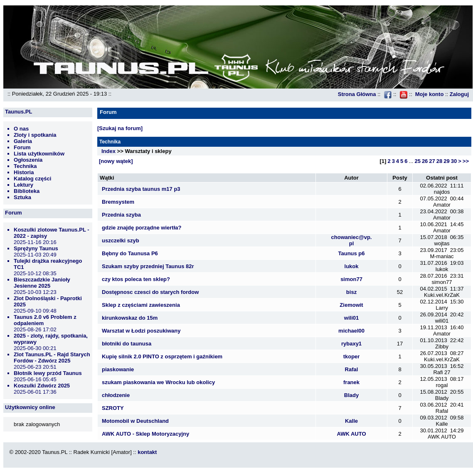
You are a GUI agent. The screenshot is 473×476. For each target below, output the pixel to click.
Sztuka (22, 197)
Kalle (351, 421)
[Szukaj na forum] (120, 128)
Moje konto (430, 94)
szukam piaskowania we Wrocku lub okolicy (158, 382)
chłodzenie (116, 395)
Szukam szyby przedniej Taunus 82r (148, 266)
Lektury (23, 185)
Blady (351, 395)
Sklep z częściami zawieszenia (141, 305)
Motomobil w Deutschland (135, 421)
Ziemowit (351, 305)
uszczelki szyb (121, 240)
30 (454, 161)
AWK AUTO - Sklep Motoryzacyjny (145, 434)
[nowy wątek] (116, 161)
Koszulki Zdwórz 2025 (42, 386)
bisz (351, 292)
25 (417, 161)
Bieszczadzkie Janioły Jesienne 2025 (42, 283)
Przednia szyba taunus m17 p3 (141, 189)
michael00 (351, 331)
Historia (24, 172)
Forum (22, 147)
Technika (25, 166)
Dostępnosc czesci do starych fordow (150, 292)
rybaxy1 (351, 344)
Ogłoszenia (28, 160)
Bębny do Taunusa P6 (130, 253)
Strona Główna (357, 94)
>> (466, 161)
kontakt (147, 452)
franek (351, 382)
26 (425, 161)
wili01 (351, 318)
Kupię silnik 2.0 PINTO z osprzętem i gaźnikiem (162, 356)
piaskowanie (118, 369)
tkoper (352, 356)
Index (108, 151)
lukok (352, 266)
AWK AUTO (351, 434)
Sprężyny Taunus (36, 248)
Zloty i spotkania (35, 135)
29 (446, 161)
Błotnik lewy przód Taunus (48, 373)
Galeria (23, 141)
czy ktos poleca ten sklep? (136, 279)
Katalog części (32, 179)
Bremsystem (118, 202)
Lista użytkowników (39, 154)
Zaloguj (459, 94)
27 (432, 161)
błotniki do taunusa (127, 344)
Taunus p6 (351, 253)
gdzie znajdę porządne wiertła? (142, 228)
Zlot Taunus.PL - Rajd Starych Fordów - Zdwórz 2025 (52, 358)
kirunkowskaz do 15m (130, 318)
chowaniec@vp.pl (352, 240)
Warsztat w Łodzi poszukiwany (141, 331)
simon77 (351, 279)
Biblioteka (27, 191)
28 (439, 161)
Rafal (352, 369)
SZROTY (113, 408)
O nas (21, 129)
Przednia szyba (121, 215)
